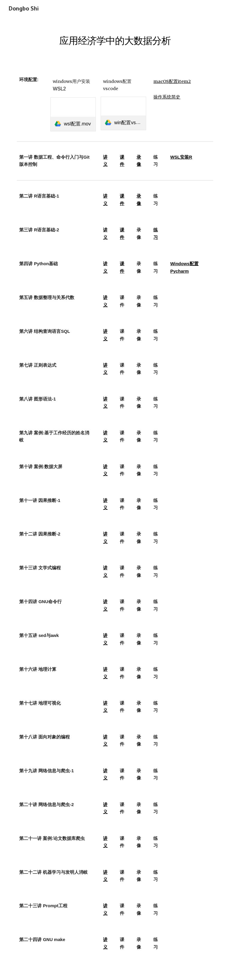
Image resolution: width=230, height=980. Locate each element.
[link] (73, 114)
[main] (115, 37)
